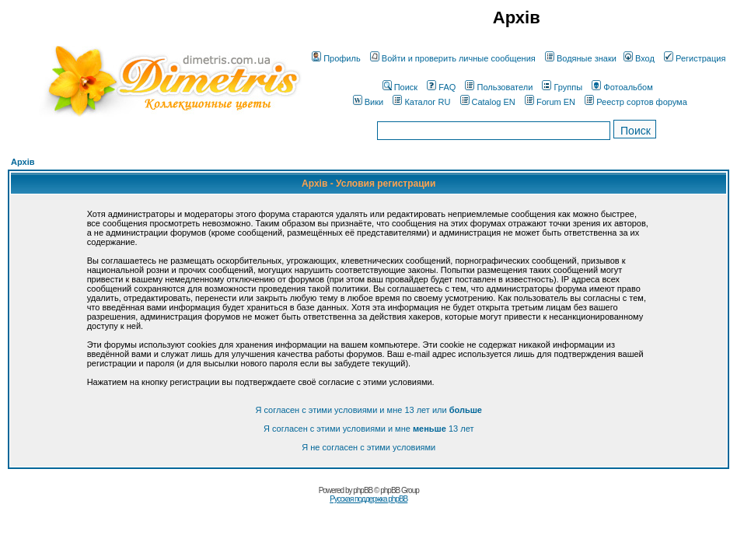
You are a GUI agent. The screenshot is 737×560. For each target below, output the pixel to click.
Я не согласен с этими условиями (368, 447)
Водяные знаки (581, 58)
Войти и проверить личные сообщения (453, 58)
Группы (562, 87)
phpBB (363, 490)
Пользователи (499, 87)
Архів (23, 162)
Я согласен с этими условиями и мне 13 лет (368, 429)
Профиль (336, 58)
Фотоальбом (622, 87)
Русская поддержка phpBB (368, 499)
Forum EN (550, 102)
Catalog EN (488, 102)
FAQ (441, 87)
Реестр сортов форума (636, 102)
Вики (368, 102)
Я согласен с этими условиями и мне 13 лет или (368, 410)
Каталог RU (421, 102)
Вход (639, 58)
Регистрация (695, 58)
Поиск (400, 87)
